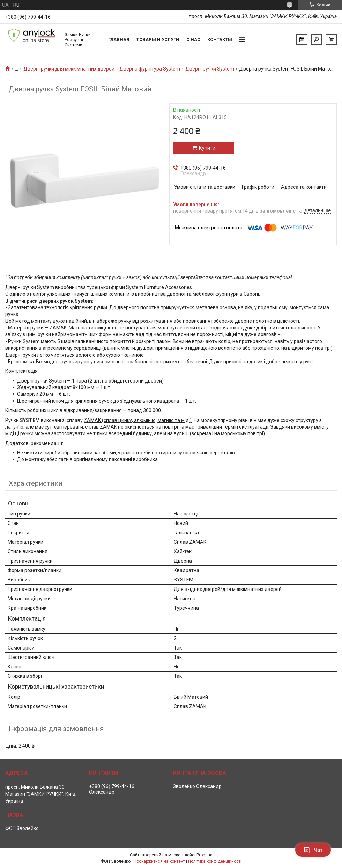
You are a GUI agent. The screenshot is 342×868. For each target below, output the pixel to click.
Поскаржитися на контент (159, 861)
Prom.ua (205, 855)
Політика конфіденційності (215, 861)
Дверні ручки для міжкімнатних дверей (69, 69)
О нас (193, 40)
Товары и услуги (158, 40)
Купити (207, 148)
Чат (313, 850)
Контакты (220, 40)
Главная (119, 40)
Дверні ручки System (210, 69)
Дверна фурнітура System (150, 69)
